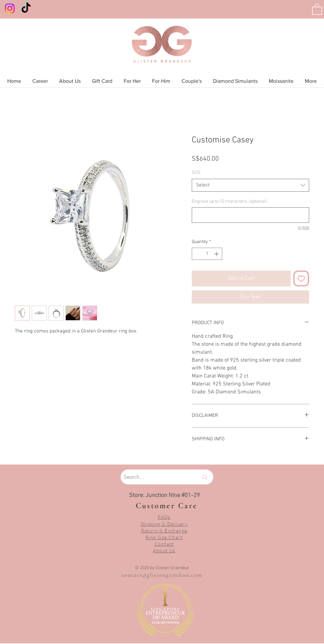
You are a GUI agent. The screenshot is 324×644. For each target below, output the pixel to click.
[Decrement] (197, 254)
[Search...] (153, 477)
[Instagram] (10, 8)
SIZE (196, 173)
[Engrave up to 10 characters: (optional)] (250, 215)
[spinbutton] (207, 254)
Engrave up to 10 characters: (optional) (229, 201)
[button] (317, 9)
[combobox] (250, 185)
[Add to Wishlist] (301, 278)
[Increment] (217, 254)
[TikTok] (26, 8)
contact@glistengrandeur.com (162, 575)
